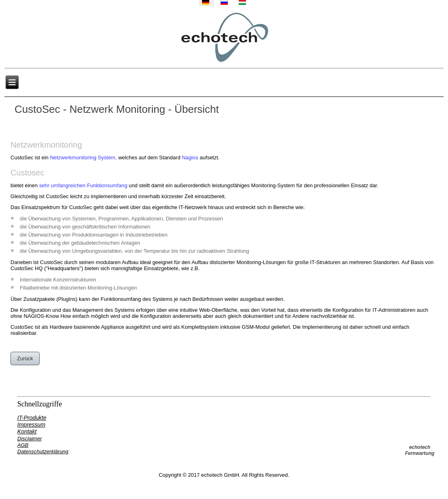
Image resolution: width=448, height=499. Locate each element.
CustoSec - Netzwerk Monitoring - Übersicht (117, 109)
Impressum (31, 425)
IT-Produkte (32, 418)
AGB (23, 445)
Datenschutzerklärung (43, 451)
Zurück (25, 358)
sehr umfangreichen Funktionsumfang (83, 185)
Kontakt (27, 431)
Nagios (190, 158)
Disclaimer (30, 439)
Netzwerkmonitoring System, (83, 158)
